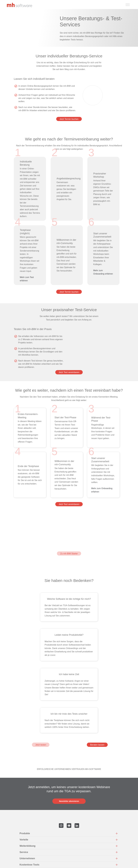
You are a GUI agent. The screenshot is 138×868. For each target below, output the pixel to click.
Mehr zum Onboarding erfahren (103, 274)
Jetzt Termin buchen (69, 119)
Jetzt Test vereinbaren (69, 372)
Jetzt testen (41, 745)
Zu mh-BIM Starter (69, 554)
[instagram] (61, 826)
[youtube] (69, 826)
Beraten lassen (97, 745)
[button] (69, 834)
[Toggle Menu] (128, 5)
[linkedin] (77, 826)
